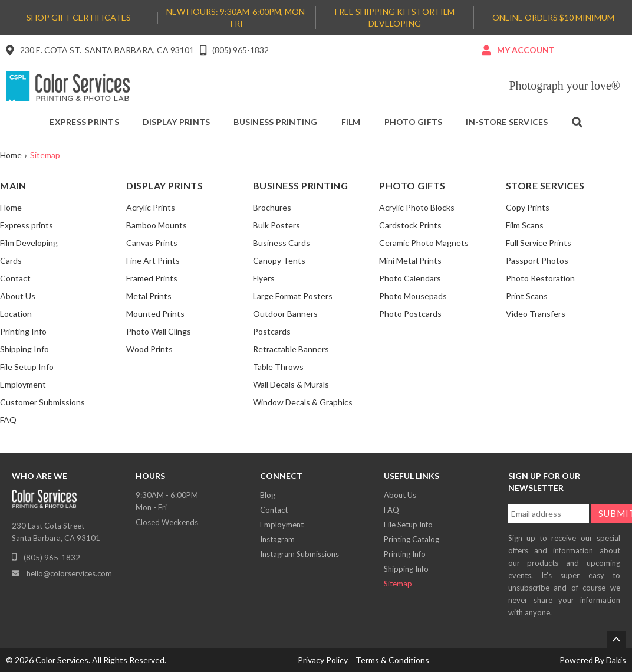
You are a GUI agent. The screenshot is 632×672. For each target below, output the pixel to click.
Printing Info (23, 331)
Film (351, 122)
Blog (268, 495)
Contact (15, 278)
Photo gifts (414, 122)
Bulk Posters (276, 225)
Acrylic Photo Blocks (417, 207)
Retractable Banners (291, 349)
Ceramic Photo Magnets (424, 243)
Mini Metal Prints (410, 260)
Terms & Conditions (392, 660)
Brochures (272, 207)
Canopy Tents (279, 260)
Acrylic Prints (151, 207)
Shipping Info (24, 349)
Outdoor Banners (285, 314)
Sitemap (398, 584)
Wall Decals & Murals (291, 384)
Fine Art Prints (153, 260)
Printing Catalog (412, 539)
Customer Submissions (42, 402)
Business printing (275, 122)
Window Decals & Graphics (303, 402)
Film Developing (29, 243)
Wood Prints (149, 349)
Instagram (277, 539)
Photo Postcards (410, 314)
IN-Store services (507, 122)
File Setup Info (27, 367)
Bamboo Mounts (157, 225)
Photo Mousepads (413, 296)
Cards (11, 260)
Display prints (177, 122)
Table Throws (278, 367)
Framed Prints (152, 278)
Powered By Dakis (593, 660)
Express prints (84, 122)
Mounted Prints (155, 314)
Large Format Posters (293, 296)
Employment (23, 384)
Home (11, 155)
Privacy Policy (323, 660)
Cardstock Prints (410, 225)
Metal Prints (149, 296)
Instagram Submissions (299, 554)
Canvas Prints (152, 243)
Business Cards (282, 243)
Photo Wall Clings (159, 331)
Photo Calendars (410, 278)
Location (16, 314)
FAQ (8, 420)
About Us (18, 296)
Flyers (264, 278)
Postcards (272, 331)
